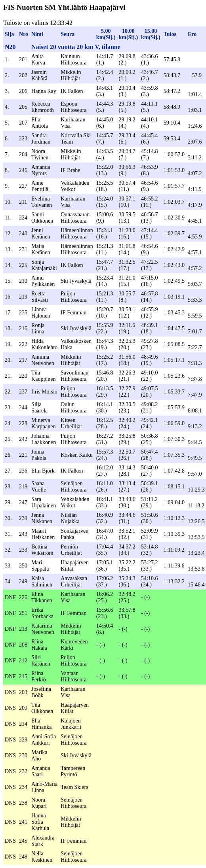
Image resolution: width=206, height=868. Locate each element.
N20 (10, 47)
